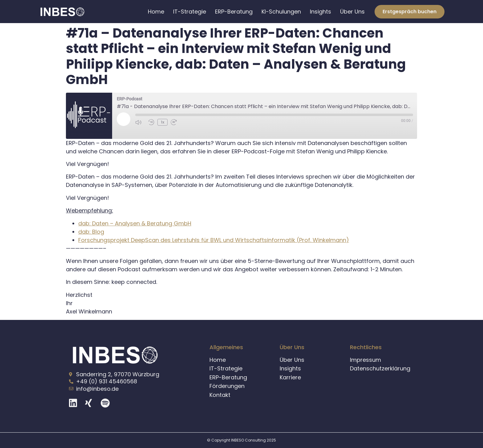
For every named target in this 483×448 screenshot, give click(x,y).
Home (156, 12)
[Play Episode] (124, 119)
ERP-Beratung (234, 12)
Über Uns (352, 12)
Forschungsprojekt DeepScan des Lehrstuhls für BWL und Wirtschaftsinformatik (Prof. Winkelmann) (214, 240)
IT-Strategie (190, 12)
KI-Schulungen (281, 12)
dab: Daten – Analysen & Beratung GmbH (135, 223)
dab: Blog (91, 232)
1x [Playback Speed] (162, 122)
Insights (321, 12)
